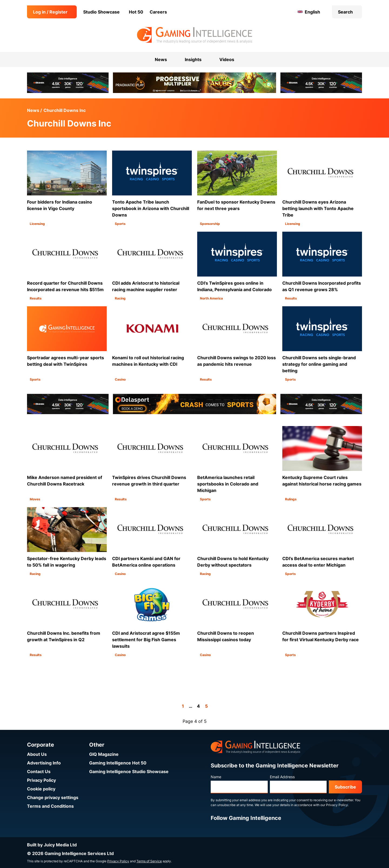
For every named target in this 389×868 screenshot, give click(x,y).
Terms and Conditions (50, 806)
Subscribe (345, 787)
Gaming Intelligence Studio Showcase (129, 771)
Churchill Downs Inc (65, 110)
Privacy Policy (41, 780)
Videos (227, 59)
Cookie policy (41, 789)
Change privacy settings (53, 797)
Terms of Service (149, 861)
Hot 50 (136, 12)
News (33, 110)
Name (216, 777)
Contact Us (39, 771)
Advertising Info (44, 763)
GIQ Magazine (104, 754)
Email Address (282, 777)
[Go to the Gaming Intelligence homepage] (194, 35)
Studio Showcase (101, 12)
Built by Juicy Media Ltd (52, 845)
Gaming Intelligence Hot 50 (118, 763)
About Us (37, 754)
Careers (158, 12)
